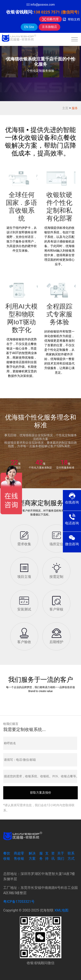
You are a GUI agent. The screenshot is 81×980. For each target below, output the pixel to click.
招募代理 (50, 19)
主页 (65, 108)
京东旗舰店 (49, 27)
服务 (75, 108)
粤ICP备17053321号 (19, 902)
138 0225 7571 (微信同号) (56, 12)
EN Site (29, 27)
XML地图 (61, 910)
